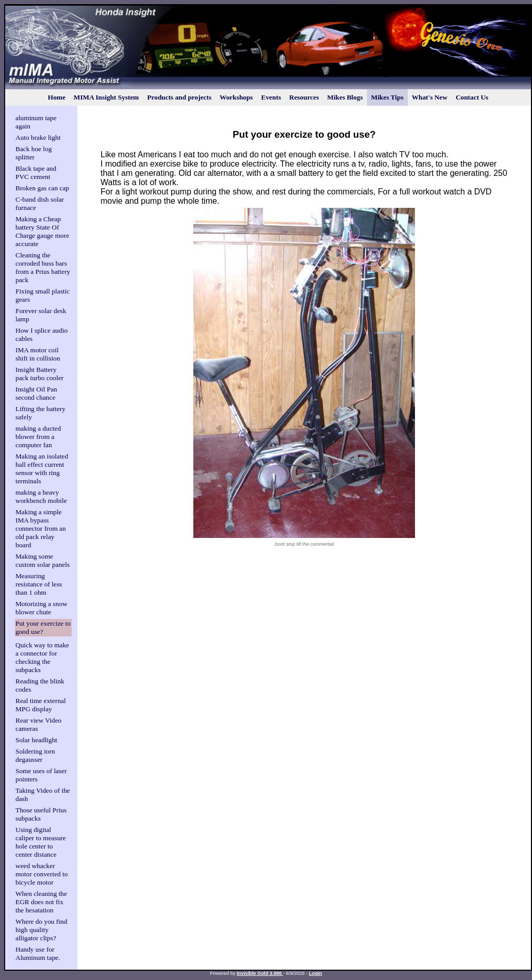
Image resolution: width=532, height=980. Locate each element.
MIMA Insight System (106, 97)
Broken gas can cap (42, 188)
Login (315, 973)
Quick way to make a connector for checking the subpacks (42, 657)
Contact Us (472, 97)
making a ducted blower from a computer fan (38, 437)
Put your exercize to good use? (43, 627)
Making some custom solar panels (43, 560)
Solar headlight (36, 740)
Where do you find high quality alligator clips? (41, 930)
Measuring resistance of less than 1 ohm (39, 584)
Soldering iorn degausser (35, 755)
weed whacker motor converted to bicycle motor (41, 874)
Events (271, 97)
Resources (304, 97)
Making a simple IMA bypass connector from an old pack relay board (41, 528)
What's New (430, 97)
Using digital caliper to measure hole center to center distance (41, 842)
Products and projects (179, 97)
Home (57, 97)
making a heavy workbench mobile (41, 496)
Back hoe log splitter (34, 153)
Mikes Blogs (345, 97)
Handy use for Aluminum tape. (38, 953)
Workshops (236, 97)
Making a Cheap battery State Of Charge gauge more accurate (42, 231)
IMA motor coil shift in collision (38, 354)
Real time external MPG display (41, 705)
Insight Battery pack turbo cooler (39, 374)
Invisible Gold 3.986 (260, 973)
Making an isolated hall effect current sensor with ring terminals (42, 469)
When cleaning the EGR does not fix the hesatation (41, 902)
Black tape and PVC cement (36, 173)
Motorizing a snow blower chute (41, 608)
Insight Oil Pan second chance (36, 393)
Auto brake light (38, 137)
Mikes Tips (387, 97)
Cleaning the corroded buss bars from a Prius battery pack (43, 267)
